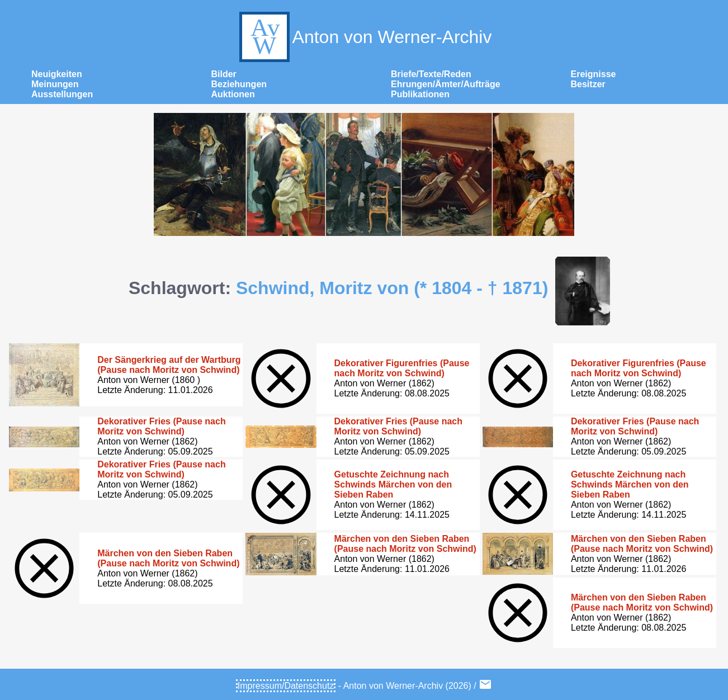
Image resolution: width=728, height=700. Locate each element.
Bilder (224, 74)
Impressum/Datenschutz (286, 686)
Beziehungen (239, 84)
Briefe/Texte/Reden (431, 74)
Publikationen (420, 94)
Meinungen (55, 84)
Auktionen (233, 94)
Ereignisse (594, 74)
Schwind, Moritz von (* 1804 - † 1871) (392, 288)
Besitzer (588, 84)
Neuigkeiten (57, 74)
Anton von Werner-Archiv (364, 37)
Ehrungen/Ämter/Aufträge (446, 84)
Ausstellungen (62, 94)
